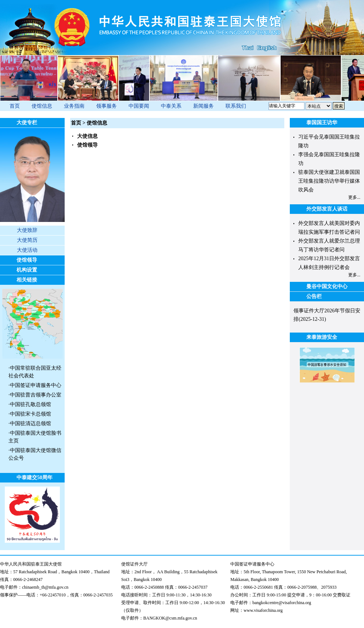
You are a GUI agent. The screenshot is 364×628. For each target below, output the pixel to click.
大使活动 (27, 250)
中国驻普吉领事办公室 (36, 395)
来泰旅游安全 (322, 337)
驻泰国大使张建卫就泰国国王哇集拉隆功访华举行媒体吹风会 (329, 181)
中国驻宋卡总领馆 (30, 414)
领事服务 (107, 106)
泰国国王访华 (322, 123)
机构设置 (27, 270)
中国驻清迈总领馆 (30, 424)
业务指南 (74, 106)
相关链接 (27, 280)
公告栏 (314, 296)
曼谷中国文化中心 (327, 286)
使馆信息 (42, 106)
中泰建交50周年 (35, 478)
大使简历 (27, 240)
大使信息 (87, 136)
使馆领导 (27, 260)
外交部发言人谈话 (327, 209)
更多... (354, 197)
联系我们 (236, 106)
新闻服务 (203, 106)
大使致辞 (27, 230)
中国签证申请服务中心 (36, 385)
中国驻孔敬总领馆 (30, 404)
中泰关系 (171, 106)
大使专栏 (27, 123)
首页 (15, 106)
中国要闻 (139, 106)
